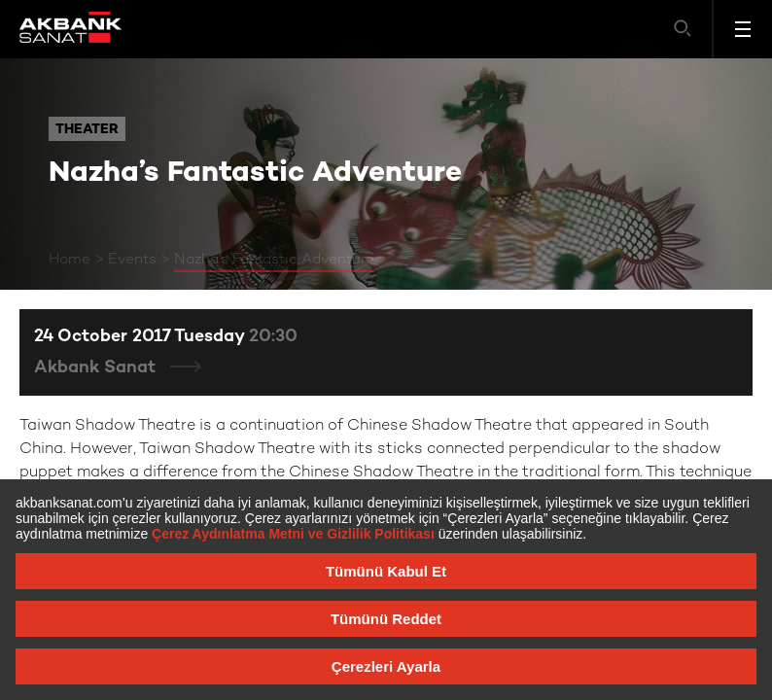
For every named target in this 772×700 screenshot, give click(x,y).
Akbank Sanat (97, 368)
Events (132, 260)
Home (70, 260)
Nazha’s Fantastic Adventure (274, 260)
